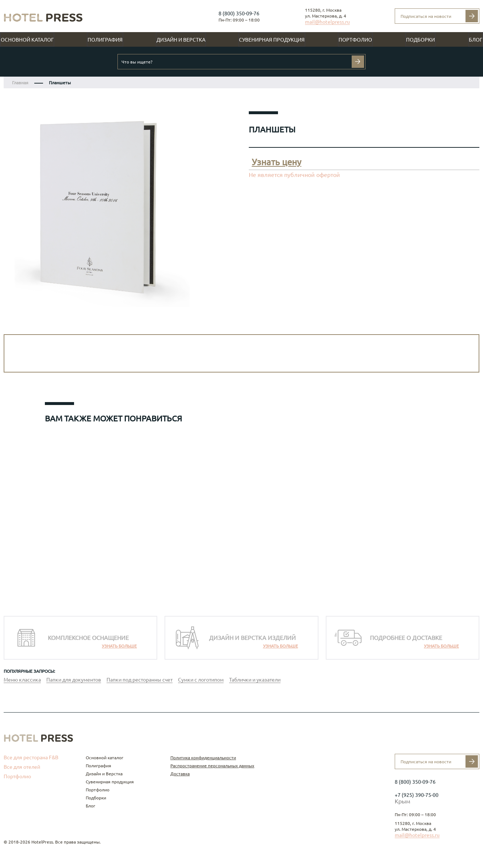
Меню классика (22, 680)
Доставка (180, 774)
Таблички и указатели (255, 680)
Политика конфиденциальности (203, 758)
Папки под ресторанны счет (140, 680)
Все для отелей (22, 767)
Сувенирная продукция (272, 40)
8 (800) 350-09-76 (239, 13)
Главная (20, 83)
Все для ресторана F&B (31, 757)
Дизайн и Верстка (181, 40)
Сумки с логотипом (201, 680)
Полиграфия (105, 40)
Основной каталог (27, 40)
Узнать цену (277, 162)
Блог (476, 40)
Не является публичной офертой (294, 175)
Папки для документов (74, 680)
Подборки (420, 40)
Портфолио (355, 40)
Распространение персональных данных (212, 766)
